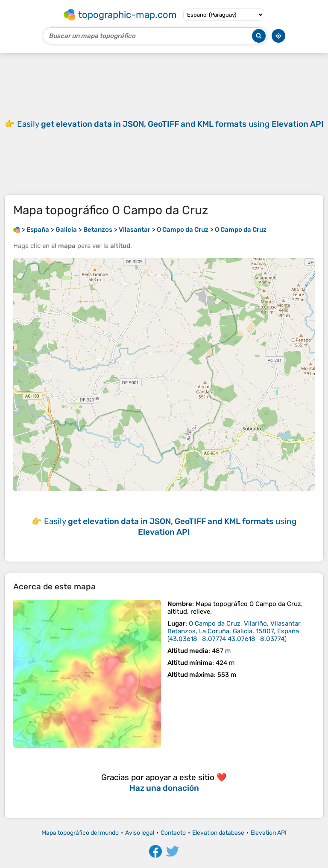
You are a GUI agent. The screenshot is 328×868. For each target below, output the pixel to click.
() (235, 631)
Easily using (170, 124)
